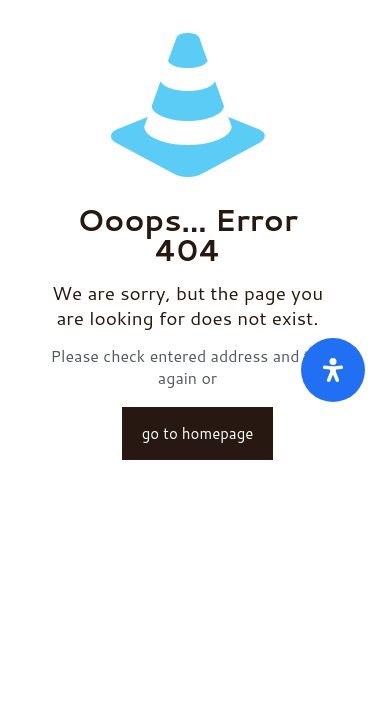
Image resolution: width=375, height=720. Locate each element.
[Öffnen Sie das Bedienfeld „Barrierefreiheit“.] (333, 370)
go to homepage (198, 433)
